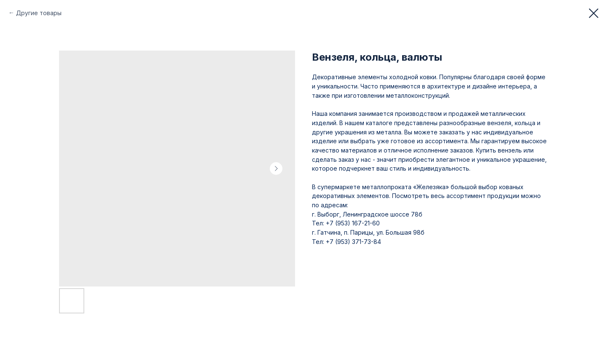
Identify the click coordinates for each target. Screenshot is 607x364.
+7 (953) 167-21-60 (353, 223)
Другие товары (39, 13)
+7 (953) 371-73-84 (353, 242)
